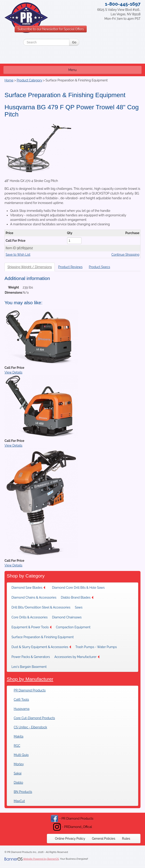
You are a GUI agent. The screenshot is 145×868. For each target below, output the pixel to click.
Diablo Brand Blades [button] (77, 597)
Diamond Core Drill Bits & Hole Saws (78, 588)
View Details (13, 372)
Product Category (29, 80)
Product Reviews (70, 267)
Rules (126, 839)
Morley (19, 764)
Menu (73, 70)
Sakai (18, 773)
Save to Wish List (18, 255)
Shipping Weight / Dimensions (30, 267)
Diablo (18, 783)
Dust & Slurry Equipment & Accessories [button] (41, 647)
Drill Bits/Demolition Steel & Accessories (41, 607)
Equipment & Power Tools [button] (31, 627)
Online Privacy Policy (70, 839)
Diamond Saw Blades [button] (28, 588)
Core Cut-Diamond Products (34, 718)
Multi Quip (21, 755)
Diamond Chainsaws (67, 617)
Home (9, 80)
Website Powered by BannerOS (41, 859)
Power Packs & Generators (31, 657)
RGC (17, 746)
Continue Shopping (125, 255)
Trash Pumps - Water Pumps (96, 647)
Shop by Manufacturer (30, 679)
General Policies (104, 839)
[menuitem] (29, 588)
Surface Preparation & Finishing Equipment (43, 637)
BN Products (23, 792)
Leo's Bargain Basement (29, 667)
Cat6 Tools (21, 700)
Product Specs (99, 267)
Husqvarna (22, 709)
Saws (79, 607)
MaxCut (19, 801)
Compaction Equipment (73, 627)
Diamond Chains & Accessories (34, 597)
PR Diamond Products (30, 690)
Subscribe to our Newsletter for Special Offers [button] (51, 29)
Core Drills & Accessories (29, 617)
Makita (19, 736)
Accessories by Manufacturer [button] (77, 657)
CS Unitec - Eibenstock (30, 727)
